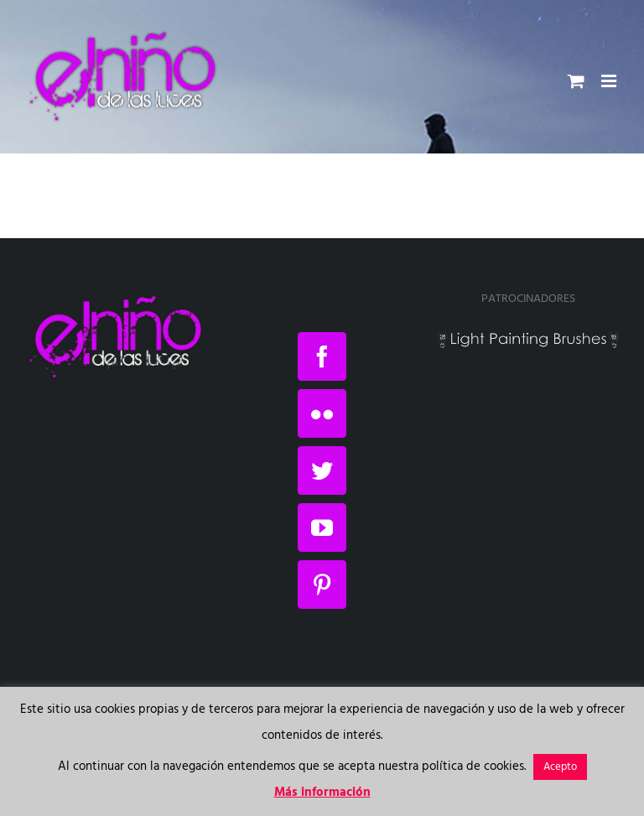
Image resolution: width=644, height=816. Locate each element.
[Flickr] (322, 413)
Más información (322, 793)
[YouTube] (322, 528)
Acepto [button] (560, 767)
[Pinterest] (322, 585)
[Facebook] (322, 356)
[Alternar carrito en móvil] (576, 81)
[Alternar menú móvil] (610, 81)
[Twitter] (322, 470)
